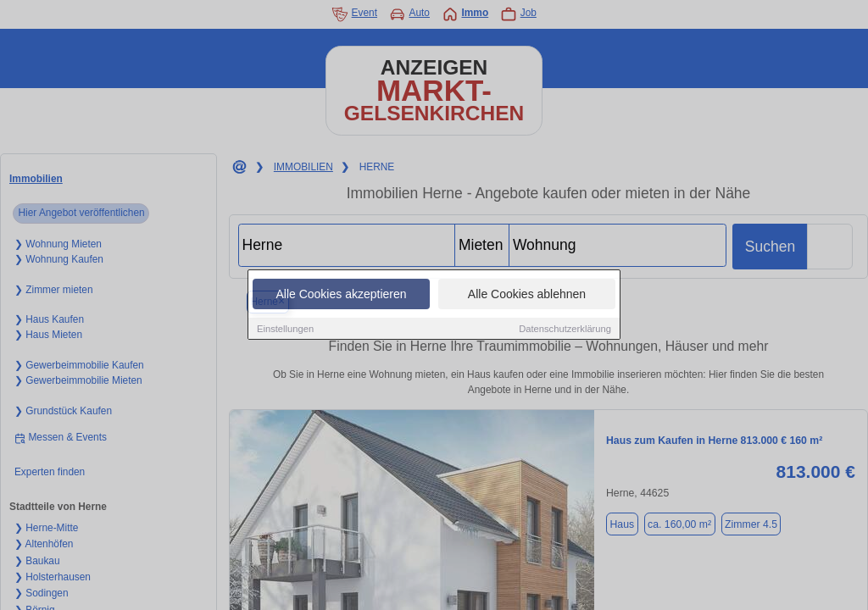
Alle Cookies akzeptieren (341, 295)
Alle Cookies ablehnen (527, 295)
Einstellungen (285, 330)
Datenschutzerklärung (565, 330)
